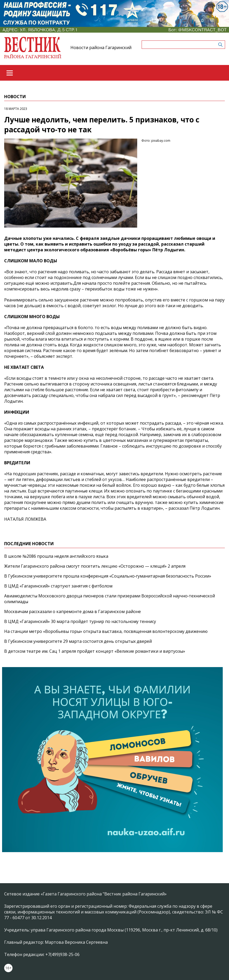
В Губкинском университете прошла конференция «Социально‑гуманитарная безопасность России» (108, 576)
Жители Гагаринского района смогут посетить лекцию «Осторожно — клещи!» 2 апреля (95, 566)
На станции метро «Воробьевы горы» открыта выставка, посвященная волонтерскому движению (106, 631)
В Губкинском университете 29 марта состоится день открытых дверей (78, 641)
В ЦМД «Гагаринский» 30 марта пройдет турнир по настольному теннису (80, 621)
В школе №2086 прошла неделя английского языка (56, 556)
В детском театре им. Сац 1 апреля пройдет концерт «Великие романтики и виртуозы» (95, 651)
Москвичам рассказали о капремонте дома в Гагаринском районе (73, 611)
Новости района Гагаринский (101, 47)
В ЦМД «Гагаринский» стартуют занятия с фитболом (58, 586)
